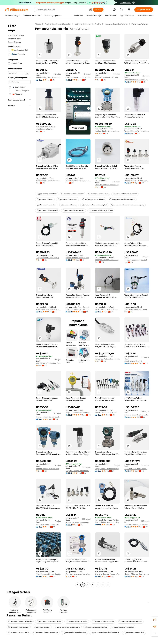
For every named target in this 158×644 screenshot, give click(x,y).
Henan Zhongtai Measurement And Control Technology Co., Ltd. (78, 258)
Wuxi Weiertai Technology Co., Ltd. (49, 363)
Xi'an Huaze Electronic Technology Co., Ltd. (137, 309)
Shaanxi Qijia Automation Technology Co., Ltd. (49, 524)
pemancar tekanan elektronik (20, 622)
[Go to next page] (108, 585)
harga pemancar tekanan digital (122, 199)
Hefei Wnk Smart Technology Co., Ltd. (137, 80)
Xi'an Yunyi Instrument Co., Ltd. (78, 78)
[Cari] (98, 10)
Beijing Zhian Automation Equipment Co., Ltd (108, 469)
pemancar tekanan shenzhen (74, 633)
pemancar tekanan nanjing (96, 627)
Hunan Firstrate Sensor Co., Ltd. (49, 417)
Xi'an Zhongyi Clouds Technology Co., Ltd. (49, 180)
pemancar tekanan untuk (134, 633)
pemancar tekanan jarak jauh (101, 211)
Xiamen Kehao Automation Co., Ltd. (108, 522)
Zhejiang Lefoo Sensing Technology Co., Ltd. (137, 415)
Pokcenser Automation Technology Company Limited (108, 359)
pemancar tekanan (45, 199)
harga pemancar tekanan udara (67, 627)
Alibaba (38, 24)
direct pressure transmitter (123, 627)
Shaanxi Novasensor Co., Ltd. (136, 260)
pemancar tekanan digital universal (105, 633)
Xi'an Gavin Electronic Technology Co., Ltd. (137, 524)
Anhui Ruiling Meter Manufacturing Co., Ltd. (49, 78)
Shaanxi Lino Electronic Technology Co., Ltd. (108, 78)
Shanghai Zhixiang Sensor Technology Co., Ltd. (108, 260)
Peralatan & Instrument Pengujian (58, 24)
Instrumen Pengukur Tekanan (116, 24)
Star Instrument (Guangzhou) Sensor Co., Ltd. (78, 180)
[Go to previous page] (78, 585)
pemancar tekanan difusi (18, 633)
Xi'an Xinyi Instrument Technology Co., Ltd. (78, 309)
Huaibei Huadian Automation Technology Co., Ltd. (108, 131)
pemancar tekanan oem (68, 199)
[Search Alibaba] (62, 10)
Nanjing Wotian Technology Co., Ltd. (137, 180)
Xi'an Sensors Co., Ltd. (45, 129)
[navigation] (19, 305)
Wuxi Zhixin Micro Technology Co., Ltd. (108, 185)
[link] (155, 620)
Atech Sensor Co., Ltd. (133, 361)
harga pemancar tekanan (19, 627)
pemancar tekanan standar (72, 194)
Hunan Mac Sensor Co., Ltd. (106, 413)
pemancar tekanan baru (47, 194)
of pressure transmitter (46, 205)
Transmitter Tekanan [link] (140, 24)
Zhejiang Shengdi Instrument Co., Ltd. (78, 471)
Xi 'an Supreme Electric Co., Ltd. (49, 574)
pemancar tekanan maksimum (46, 633)
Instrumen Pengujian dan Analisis (88, 24)
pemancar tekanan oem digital (94, 205)
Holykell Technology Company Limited (78, 413)
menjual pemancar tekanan (93, 199)
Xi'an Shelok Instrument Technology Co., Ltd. (49, 309)
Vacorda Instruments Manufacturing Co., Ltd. (78, 574)
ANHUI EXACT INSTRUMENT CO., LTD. (108, 309)
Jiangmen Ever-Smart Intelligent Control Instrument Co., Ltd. (49, 258)
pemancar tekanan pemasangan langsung (128, 205)
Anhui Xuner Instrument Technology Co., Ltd (49, 469)
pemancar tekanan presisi (47, 211)
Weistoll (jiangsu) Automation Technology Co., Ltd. (137, 131)
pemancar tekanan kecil (98, 194)
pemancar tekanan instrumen (125, 194)
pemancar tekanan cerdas (74, 211)
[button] (91, 10)
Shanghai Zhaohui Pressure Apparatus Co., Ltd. (108, 574)
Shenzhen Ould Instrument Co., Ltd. (137, 469)
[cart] (122, 10)
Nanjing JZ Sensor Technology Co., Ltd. (137, 574)
